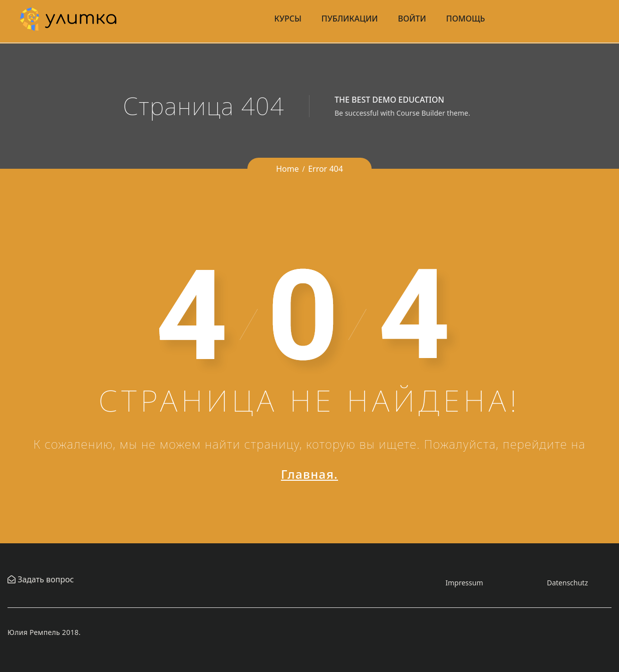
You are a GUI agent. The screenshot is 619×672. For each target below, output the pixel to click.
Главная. (309, 474)
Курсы (288, 19)
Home (287, 169)
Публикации (350, 19)
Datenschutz (567, 583)
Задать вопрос (45, 579)
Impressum (465, 583)
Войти (412, 19)
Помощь (466, 19)
